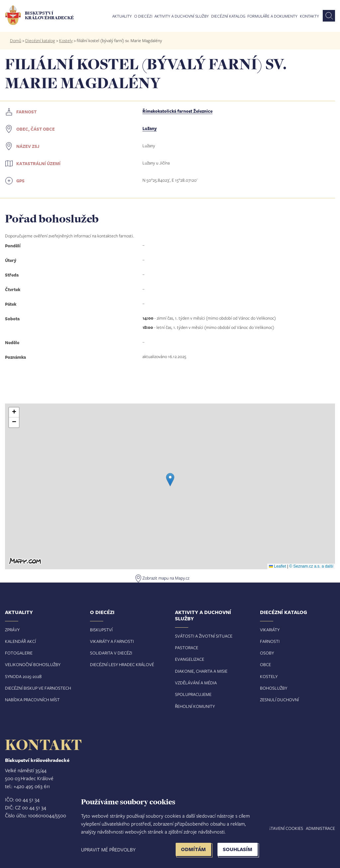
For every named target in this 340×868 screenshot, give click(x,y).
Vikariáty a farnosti (112, 641)
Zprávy (12, 630)
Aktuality (122, 16)
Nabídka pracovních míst (32, 700)
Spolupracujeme (193, 694)
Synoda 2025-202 (22, 676)
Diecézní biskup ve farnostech (38, 688)
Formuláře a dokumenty (272, 16)
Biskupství (101, 630)
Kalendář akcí (20, 641)
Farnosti (270, 641)
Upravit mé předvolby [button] (108, 849)
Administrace (320, 828)
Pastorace (187, 648)
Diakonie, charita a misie (201, 671)
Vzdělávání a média (196, 683)
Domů (16, 40)
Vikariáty (270, 630)
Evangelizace (190, 659)
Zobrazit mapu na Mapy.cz (166, 578)
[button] (170, 480)
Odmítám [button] (193, 849)
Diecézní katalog (228, 16)
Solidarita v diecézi (111, 653)
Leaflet (277, 566)
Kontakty (309, 16)
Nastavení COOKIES (283, 828)
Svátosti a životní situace (204, 636)
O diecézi (143, 16)
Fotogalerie (19, 653)
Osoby (267, 653)
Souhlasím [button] (238, 849)
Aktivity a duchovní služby (182, 16)
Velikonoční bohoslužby (33, 664)
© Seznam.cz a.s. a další (311, 566)
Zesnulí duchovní (279, 700)
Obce (265, 664)
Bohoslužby (274, 688)
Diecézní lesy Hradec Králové (122, 664)
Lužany (150, 128)
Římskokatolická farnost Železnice (177, 111)
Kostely (66, 40)
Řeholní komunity (195, 706)
